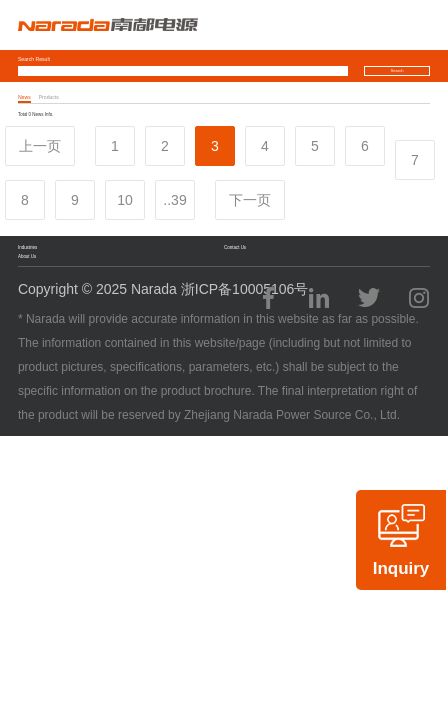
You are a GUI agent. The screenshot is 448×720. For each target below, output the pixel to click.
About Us (27, 256)
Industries (27, 247)
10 (125, 200)
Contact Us (235, 247)
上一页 (40, 146)
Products (49, 97)
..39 (174, 200)
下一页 (250, 200)
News (24, 97)
